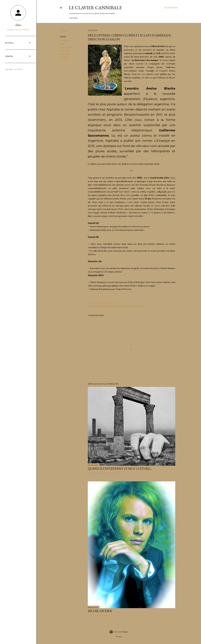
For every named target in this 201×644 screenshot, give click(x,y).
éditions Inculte (67, 47)
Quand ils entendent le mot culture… (120, 469)
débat (62, 44)
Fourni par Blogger (119, 632)
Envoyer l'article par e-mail (106, 303)
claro (18, 25)
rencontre (64, 57)
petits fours (65, 54)
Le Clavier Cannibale (95, 8)
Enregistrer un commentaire (107, 473)
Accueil (74, 18)
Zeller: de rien (100, 611)
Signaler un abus (14, 69)
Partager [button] (64, 30)
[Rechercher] (171, 8)
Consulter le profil (18, 30)
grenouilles (64, 51)
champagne (65, 41)
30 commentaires (103, 616)
